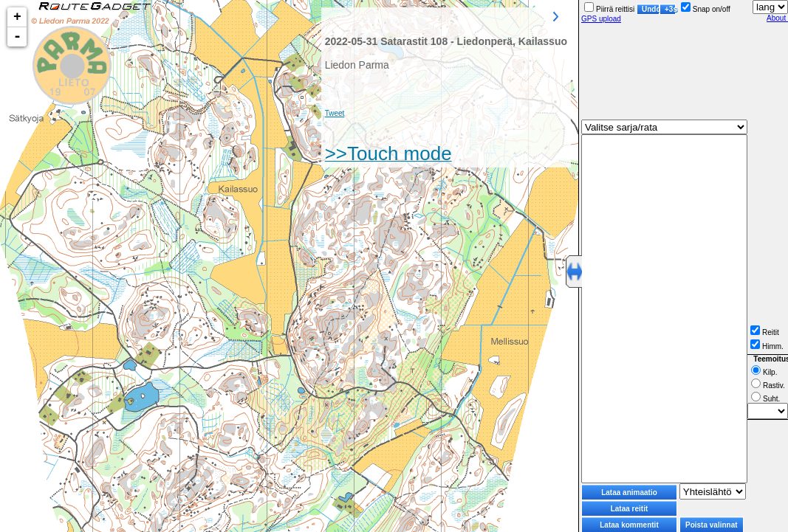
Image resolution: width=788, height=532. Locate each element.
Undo (651, 9)
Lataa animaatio (629, 493)
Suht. (765, 399)
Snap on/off (706, 9)
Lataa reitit (630, 509)
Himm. (767, 346)
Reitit (765, 332)
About (777, 18)
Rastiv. (768, 386)
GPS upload (601, 19)
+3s (670, 9)
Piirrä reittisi (609, 9)
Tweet (335, 113)
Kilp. (764, 372)
